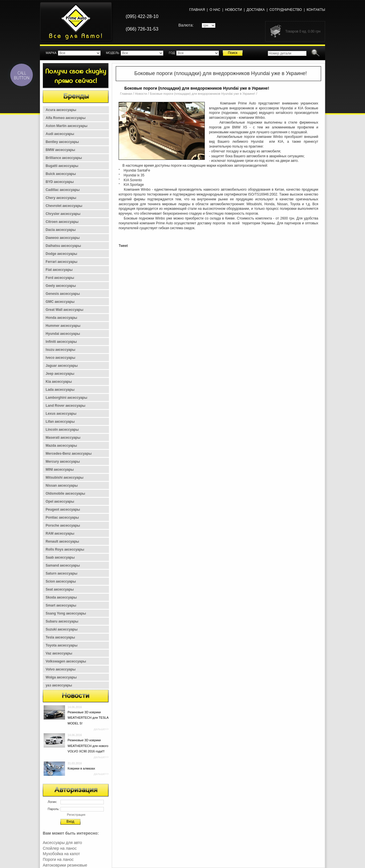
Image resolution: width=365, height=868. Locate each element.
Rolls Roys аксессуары (65, 549)
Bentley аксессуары (62, 142)
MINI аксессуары (60, 470)
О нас (215, 10)
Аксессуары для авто (62, 843)
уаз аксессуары (59, 685)
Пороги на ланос (58, 859)
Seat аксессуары (60, 589)
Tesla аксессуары (60, 637)
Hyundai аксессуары (63, 334)
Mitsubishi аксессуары (65, 478)
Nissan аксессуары (62, 486)
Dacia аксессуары (61, 230)
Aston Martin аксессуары (67, 126)
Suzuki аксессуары (62, 629)
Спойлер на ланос (60, 848)
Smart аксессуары (61, 605)
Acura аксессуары (61, 110)
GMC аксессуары (60, 302)
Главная (197, 10)
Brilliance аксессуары (64, 158)
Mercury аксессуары (63, 462)
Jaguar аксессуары (62, 366)
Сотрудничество (286, 10)
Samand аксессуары (63, 565)
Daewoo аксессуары (63, 238)
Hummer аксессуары (63, 326)
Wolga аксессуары (61, 677)
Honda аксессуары (61, 318)
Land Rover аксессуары (65, 406)
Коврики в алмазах (81, 768)
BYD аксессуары (60, 182)
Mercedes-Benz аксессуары (69, 454)
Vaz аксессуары (59, 653)
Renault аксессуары (62, 541)
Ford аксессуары (60, 278)
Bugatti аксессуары (62, 166)
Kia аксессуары (59, 382)
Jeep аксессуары (60, 374)
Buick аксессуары (61, 174)
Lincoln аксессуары (62, 430)
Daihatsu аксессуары (63, 246)
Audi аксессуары (60, 134)
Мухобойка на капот (61, 854)
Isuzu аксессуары (60, 350)
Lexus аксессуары (61, 414)
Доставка (256, 10)
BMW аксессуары (60, 150)
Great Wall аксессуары (64, 310)
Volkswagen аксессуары (66, 661)
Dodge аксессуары (61, 254)
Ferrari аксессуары (61, 262)
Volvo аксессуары (61, 669)
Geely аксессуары (61, 286)
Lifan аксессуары (60, 422)
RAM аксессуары (60, 533)
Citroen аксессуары (62, 222)
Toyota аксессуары (62, 645)
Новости (233, 10)
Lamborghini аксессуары (66, 398)
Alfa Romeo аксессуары (66, 118)
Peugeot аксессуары (63, 509)
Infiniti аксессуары (61, 342)
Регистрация (76, 815)
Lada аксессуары (60, 390)
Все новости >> (57, 781)
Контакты (316, 10)
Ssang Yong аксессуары (66, 613)
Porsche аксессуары (63, 525)
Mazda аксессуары (61, 446)
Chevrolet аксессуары (64, 206)
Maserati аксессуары (63, 438)
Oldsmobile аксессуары (65, 494)
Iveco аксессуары (60, 358)
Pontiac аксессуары (62, 517)
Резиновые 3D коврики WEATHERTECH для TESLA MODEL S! (88, 718)
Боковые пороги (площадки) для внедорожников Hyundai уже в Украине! (203, 94)
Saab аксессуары (60, 557)
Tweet (123, 246)
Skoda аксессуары (61, 597)
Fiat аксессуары (59, 270)
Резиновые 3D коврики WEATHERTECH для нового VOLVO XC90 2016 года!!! (88, 746)
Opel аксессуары (60, 502)
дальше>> (101, 729)
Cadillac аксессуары (63, 190)
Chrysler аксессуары (63, 214)
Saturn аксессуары (61, 573)
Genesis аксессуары (63, 294)
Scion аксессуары (61, 581)
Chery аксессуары (61, 198)
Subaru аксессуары (62, 621)
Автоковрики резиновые (65, 865)
